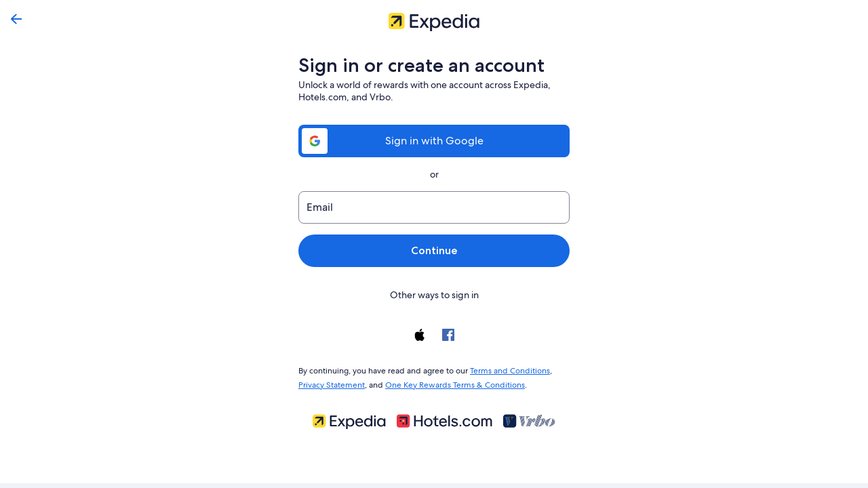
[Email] (434, 207)
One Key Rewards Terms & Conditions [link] (451, 382)
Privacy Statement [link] (331, 382)
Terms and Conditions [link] (504, 369)
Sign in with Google (434, 141)
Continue (434, 250)
